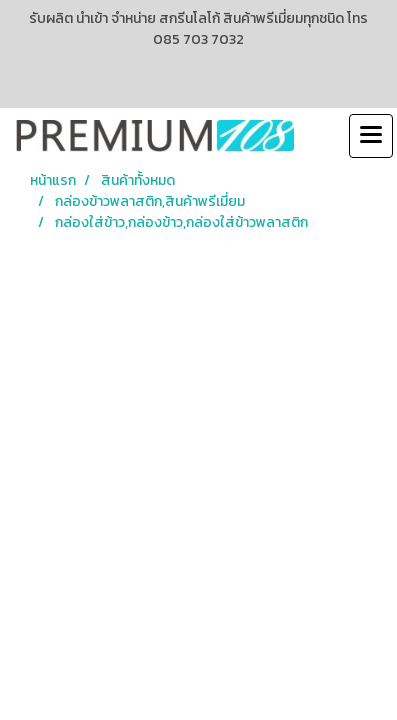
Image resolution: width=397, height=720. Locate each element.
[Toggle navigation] (371, 136)
